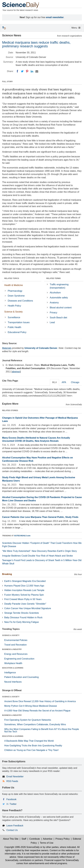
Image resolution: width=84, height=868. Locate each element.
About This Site (11, 839)
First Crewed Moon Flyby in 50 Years (23, 599)
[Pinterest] (27, 71)
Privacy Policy (63, 839)
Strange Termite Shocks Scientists (22, 613)
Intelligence (10, 673)
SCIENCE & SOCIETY (11, 635)
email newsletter (55, 17)
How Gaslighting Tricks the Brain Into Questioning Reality (33, 746)
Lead (52, 322)
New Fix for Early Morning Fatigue (22, 622)
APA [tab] (64, 382)
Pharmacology (15, 291)
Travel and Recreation (15, 645)
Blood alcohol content (61, 308)
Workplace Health (13, 663)
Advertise (48, 839)
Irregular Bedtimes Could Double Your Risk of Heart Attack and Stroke (37, 556)
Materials (7, 348)
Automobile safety (59, 298)
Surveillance (14, 317)
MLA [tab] (55, 382)
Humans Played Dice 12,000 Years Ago (24, 586)
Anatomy (54, 303)
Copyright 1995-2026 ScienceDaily (22, 847)
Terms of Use (47, 843)
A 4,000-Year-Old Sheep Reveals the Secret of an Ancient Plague (37, 711)
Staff (24, 839)
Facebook (11, 799)
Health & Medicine (14, 285)
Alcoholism (55, 293)
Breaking (7, 574)
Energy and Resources (16, 654)
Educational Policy (17, 332)
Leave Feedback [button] (15, 826)
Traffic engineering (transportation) (59, 286)
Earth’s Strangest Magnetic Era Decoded (25, 581)
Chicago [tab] (75, 382)
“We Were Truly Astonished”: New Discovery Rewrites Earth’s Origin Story (40, 551)
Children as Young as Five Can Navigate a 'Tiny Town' (32, 750)
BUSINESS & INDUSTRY (12, 649)
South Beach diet (58, 318)
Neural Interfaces (13, 682)
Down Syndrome (16, 296)
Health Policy (14, 306)
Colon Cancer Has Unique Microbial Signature (28, 608)
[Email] (37, 71)
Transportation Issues (19, 322)
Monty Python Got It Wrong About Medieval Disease (31, 706)
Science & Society (13, 312)
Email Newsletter (15, 777)
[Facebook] (17, 71)
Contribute (35, 839)
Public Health (14, 327)
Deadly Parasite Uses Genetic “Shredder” (25, 604)
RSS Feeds (12, 781)
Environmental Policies (16, 640)
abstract (16, 372)
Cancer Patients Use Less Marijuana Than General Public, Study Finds (40, 517)
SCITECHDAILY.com (22, 536)
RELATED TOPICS (12, 278)
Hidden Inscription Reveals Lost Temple (24, 590)
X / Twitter (11, 804)
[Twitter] (22, 71)
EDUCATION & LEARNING (13, 668)
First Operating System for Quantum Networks (28, 720)
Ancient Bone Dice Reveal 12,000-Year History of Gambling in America (40, 701)
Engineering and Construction (19, 659)
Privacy (53, 313)
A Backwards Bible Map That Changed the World (29, 741)
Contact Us (12, 830)
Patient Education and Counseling (21, 677)
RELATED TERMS (54, 278)
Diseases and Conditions (20, 301)
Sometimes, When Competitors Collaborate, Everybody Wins (35, 724)
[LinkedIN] (32, 71)
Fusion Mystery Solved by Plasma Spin (24, 595)
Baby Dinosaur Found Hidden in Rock (23, 617)
